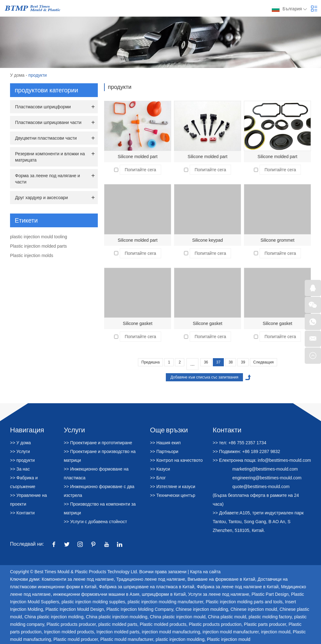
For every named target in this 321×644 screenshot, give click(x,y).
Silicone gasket (138, 323)
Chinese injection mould (254, 609)
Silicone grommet (277, 240)
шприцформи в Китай (164, 594)
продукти (38, 75)
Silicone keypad (208, 240)
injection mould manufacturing (171, 632)
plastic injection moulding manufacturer (165, 602)
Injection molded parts (118, 632)
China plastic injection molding (54, 617)
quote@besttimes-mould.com (261, 487)
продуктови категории (46, 90)
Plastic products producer (71, 624)
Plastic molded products (163, 624)
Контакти (227, 430)
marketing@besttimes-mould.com (265, 469)
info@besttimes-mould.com (284, 460)
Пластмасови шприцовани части (48, 122)
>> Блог (158, 478)
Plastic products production (215, 624)
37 (218, 362)
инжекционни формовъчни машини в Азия (96, 594)
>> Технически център (172, 495)
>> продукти (22, 460)
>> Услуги (20, 451)
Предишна (150, 362)
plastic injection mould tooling (39, 237)
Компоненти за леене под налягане (78, 579)
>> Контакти (22, 513)
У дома (17, 75)
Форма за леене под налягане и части (47, 179)
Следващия (263, 362)
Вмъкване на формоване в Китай (221, 579)
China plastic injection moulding (117, 617)
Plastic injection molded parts (38, 246)
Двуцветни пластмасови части (46, 138)
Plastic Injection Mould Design (75, 609)
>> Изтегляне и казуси (172, 487)
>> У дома (20, 443)
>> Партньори (164, 451)
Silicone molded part (138, 157)
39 (243, 362)
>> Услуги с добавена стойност (95, 522)
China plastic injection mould (178, 617)
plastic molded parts (118, 624)
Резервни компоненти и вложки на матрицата (50, 157)
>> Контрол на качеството (176, 460)
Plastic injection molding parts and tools (244, 602)
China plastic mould (227, 617)
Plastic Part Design (270, 594)
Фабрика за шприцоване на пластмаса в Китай (146, 587)
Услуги (74, 430)
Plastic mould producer (76, 639)
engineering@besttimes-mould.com (267, 478)
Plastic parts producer (265, 624)
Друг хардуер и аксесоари (42, 198)
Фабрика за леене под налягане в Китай (238, 587)
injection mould (276, 632)
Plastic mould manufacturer (127, 639)
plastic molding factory (270, 617)
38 (231, 362)
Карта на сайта (205, 572)
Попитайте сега (140, 170)
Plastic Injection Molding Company (140, 609)
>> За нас (20, 469)
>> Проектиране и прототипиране (98, 443)
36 (206, 362)
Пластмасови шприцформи (43, 107)
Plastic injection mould (229, 639)
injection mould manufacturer (231, 632)
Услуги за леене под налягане (219, 594)
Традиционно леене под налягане (151, 579)
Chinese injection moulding (202, 609)
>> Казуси (160, 469)
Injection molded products (69, 632)
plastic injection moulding (180, 639)
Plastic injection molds (32, 255)
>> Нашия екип (165, 443)
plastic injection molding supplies (93, 602)
